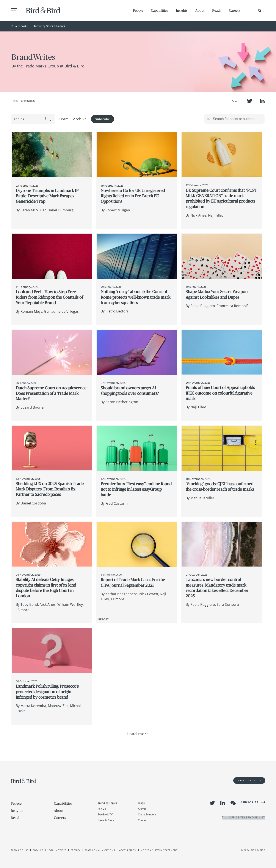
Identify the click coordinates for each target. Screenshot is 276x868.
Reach (217, 10)
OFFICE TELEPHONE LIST (244, 817)
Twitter (250, 101)
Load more (138, 734)
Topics (32, 119)
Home (15, 101)
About (200, 10)
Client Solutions (147, 814)
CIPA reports (19, 26)
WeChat (233, 803)
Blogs (141, 803)
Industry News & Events (50, 26)
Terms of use (20, 850)
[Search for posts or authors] (237, 119)
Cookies (38, 850)
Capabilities (160, 10)
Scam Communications (100, 850)
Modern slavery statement (159, 850)
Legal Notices (57, 850)
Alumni (142, 809)
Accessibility (128, 850)
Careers (235, 10)
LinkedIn (262, 101)
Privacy (75, 850)
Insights (182, 10)
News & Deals (106, 820)
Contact (143, 820)
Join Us (102, 809)
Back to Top (249, 780)
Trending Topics (107, 803)
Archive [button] (80, 119)
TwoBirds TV (105, 814)
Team (64, 119)
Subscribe (103, 119)
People (138, 10)
